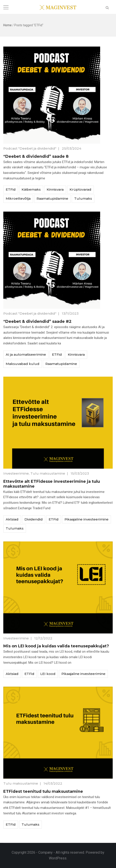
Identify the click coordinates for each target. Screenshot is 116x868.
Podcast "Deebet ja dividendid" (30, 148)
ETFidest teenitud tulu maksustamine (43, 791)
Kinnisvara (55, 189)
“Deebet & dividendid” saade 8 (36, 156)
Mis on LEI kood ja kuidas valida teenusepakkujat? (56, 646)
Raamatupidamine (52, 198)
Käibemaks (31, 189)
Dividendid (34, 519)
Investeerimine (16, 473)
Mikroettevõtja (18, 198)
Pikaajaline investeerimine (87, 519)
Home (7, 25)
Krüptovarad (80, 189)
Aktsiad (12, 519)
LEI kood (48, 674)
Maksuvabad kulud (23, 364)
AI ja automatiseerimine (26, 354)
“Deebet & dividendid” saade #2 (37, 321)
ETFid (11, 189)
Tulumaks (83, 198)
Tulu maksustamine (48, 473)
